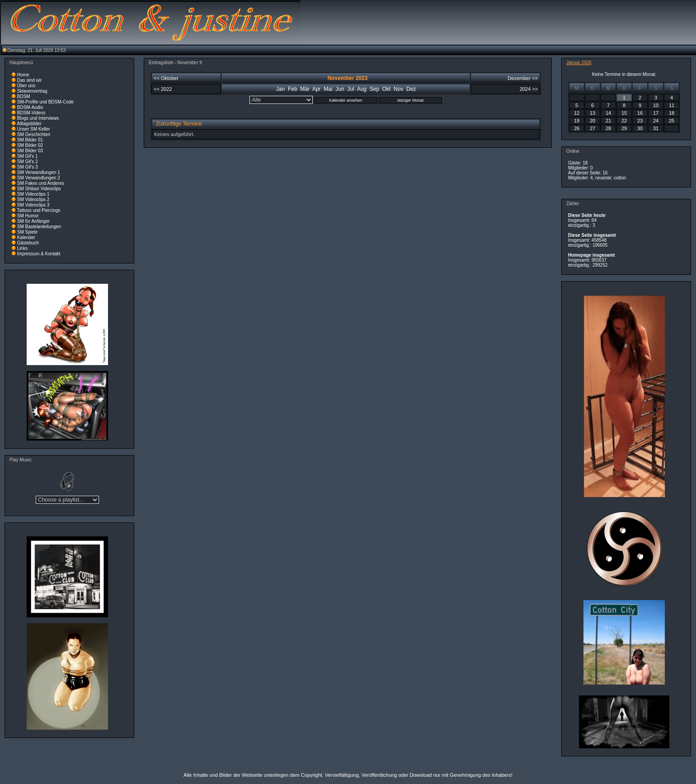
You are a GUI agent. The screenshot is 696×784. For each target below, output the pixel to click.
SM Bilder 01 (30, 140)
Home (23, 75)
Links (22, 248)
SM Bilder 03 (30, 151)
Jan (280, 89)
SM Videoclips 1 (33, 194)
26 (577, 128)
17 (656, 113)
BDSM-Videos (31, 113)
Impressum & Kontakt (39, 254)
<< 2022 (163, 89)
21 (608, 121)
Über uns (26, 86)
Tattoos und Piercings (39, 210)
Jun (340, 89)
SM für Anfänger (33, 221)
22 (624, 121)
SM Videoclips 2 (33, 200)
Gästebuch (28, 243)
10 (656, 105)
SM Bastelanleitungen (39, 227)
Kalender (26, 237)
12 (577, 113)
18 (672, 113)
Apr (317, 89)
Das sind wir (29, 80)
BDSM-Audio (30, 107)
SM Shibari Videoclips (39, 189)
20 (593, 121)
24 (656, 121)
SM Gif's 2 (28, 162)
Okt (387, 89)
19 (577, 121)
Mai (328, 89)
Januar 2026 (579, 63)
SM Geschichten (34, 134)
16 (640, 113)
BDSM (24, 96)
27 (593, 128)
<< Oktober (166, 78)
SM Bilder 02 (30, 145)
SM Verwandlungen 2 (39, 178)
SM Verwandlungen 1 (39, 172)
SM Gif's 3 (28, 167)
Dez (411, 89)
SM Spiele (28, 232)
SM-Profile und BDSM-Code (45, 102)
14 (608, 113)
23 (640, 121)
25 (672, 121)
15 (624, 113)
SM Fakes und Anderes (41, 183)
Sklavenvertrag (32, 91)
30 (640, 128)
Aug (362, 89)
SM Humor (28, 216)
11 (672, 105)
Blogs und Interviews (38, 118)
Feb (293, 89)
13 (593, 113)
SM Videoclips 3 (33, 205)
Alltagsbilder (29, 124)
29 (624, 128)
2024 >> (529, 89)
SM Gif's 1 (28, 156)
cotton (620, 178)
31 (656, 128)
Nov (398, 89)
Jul (350, 89)
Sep (374, 89)
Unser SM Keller (34, 129)
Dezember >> (523, 78)
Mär (305, 89)
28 (608, 128)
